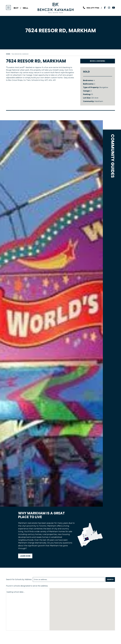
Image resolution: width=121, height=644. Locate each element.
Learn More (25, 556)
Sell (25, 8)
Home (8, 54)
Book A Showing (98, 61)
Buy (16, 8)
